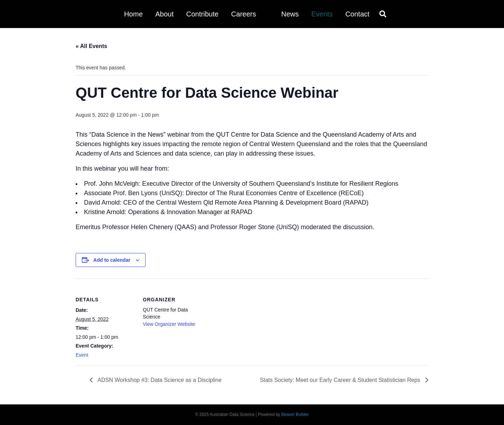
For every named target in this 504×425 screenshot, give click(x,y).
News (290, 14)
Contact (358, 14)
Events (322, 14)
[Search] (381, 14)
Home (133, 14)
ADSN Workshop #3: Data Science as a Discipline (159, 380)
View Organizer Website (169, 324)
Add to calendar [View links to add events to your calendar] (112, 260)
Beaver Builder (295, 414)
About (164, 14)
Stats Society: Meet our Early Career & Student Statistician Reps (341, 380)
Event (82, 355)
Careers (243, 14)
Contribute (202, 14)
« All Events (91, 46)
